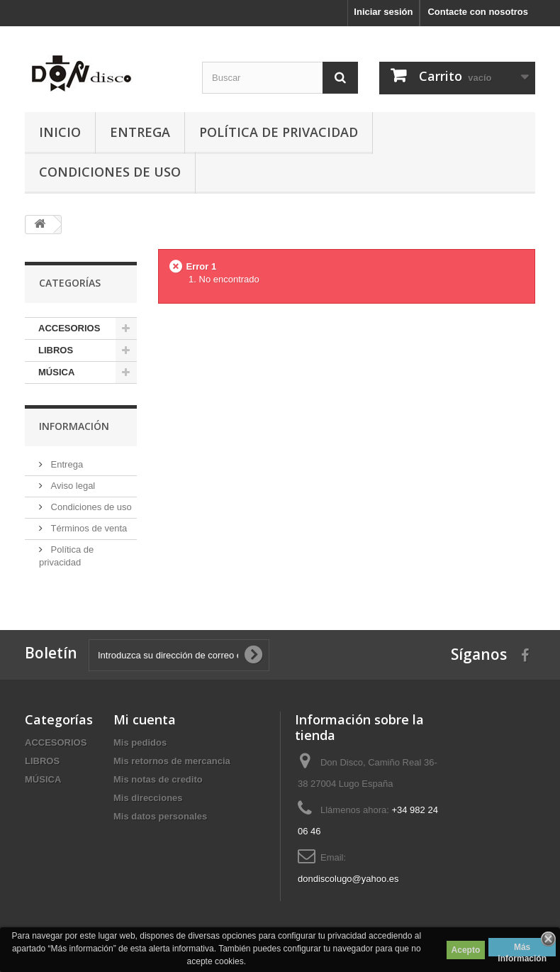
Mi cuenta (145, 719)
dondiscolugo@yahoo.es (348, 879)
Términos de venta (88, 528)
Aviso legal (72, 486)
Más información (522, 949)
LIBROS (56, 350)
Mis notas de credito (158, 779)
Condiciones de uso (110, 172)
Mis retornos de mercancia (172, 761)
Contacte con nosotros (478, 12)
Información (74, 426)
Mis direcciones (148, 798)
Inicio (60, 132)
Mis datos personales (160, 816)
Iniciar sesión (383, 12)
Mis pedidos (140, 742)
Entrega (140, 132)
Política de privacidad (279, 132)
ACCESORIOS (69, 328)
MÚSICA (56, 372)
